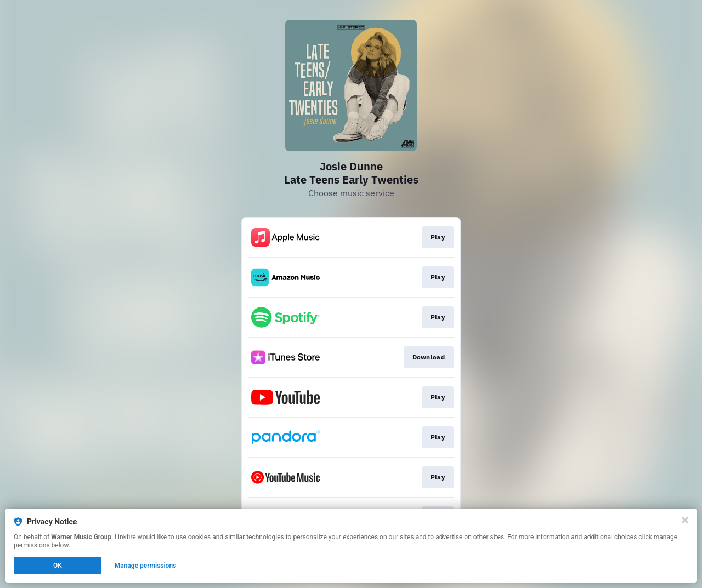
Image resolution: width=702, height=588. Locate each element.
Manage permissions (146, 566)
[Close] (685, 520)
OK (58, 566)
